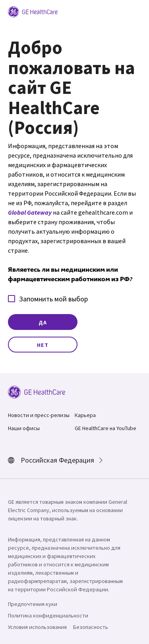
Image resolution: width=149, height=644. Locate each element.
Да (43, 322)
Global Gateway (30, 212)
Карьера (85, 415)
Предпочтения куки (33, 604)
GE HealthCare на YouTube (105, 428)
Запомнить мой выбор (48, 299)
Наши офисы (24, 428)
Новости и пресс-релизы (39, 415)
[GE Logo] (33, 11)
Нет (43, 345)
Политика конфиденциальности (48, 615)
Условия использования (37, 627)
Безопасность (91, 627)
